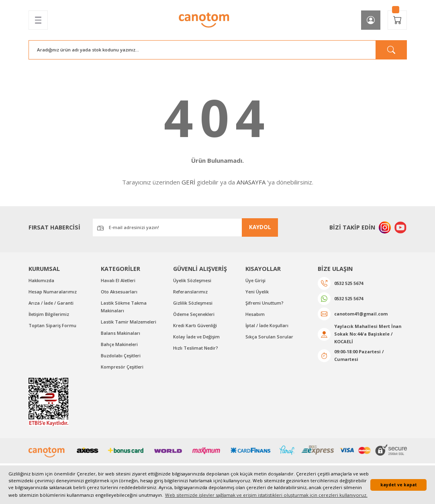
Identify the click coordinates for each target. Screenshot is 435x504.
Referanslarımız (191, 292)
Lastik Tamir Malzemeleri (129, 323)
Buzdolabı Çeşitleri (121, 357)
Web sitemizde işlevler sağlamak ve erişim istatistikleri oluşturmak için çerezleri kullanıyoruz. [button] (266, 495)
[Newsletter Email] (185, 227)
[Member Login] (371, 20)
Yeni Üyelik (257, 292)
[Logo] (204, 20)
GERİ (188, 182)
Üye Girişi (256, 281)
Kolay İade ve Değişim (197, 338)
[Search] (218, 50)
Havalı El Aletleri (119, 281)
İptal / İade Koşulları (267, 327)
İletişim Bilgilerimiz (50, 315)
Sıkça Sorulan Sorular (269, 338)
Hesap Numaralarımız (53, 292)
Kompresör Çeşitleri (123, 369)
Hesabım (255, 315)
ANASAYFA (251, 182)
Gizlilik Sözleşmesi (193, 304)
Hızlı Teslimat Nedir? (196, 349)
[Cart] (397, 20)
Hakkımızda (41, 281)
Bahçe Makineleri (120, 346)
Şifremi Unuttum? (265, 304)
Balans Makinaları (120, 334)
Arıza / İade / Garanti (51, 304)
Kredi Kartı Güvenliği (195, 327)
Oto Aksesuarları (119, 292)
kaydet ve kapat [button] (399, 485)
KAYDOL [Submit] (260, 227)
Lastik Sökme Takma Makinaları (124, 307)
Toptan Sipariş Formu (53, 327)
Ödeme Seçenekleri (195, 315)
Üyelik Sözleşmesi (193, 281)
